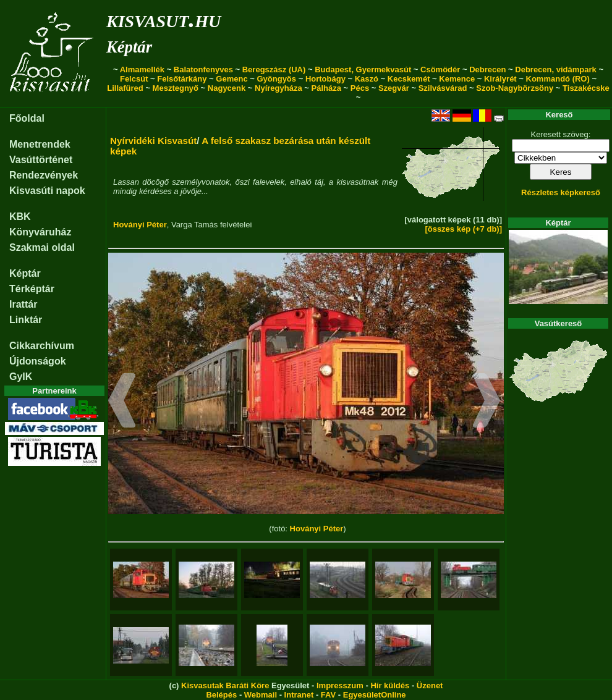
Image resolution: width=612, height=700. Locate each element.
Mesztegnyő (176, 88)
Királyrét (500, 79)
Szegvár (394, 88)
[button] (122, 402)
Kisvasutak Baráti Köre (225, 685)
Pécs (360, 88)
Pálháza (326, 88)
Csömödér (440, 70)
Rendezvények (44, 175)
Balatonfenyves (203, 70)
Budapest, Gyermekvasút (363, 70)
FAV (328, 695)
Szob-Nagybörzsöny (515, 88)
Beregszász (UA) (274, 70)
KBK (20, 217)
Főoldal (27, 118)
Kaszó (367, 79)
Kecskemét (409, 79)
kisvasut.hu (164, 19)
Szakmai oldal (42, 247)
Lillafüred (125, 88)
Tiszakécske (586, 88)
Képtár (129, 47)
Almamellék (142, 70)
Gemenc (232, 79)
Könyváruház (40, 232)
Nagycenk (227, 88)
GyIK (21, 377)
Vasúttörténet (41, 160)
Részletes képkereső (561, 192)
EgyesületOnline (375, 695)
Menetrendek (40, 144)
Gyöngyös (276, 79)
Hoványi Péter (140, 225)
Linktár (26, 320)
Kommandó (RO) (558, 79)
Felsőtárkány (182, 79)
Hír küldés (390, 685)
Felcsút (134, 79)
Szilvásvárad (443, 88)
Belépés (221, 695)
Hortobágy (325, 79)
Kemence (457, 79)
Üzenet (430, 685)
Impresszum (340, 685)
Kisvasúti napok (47, 191)
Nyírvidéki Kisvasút (153, 141)
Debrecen (487, 70)
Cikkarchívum (42, 346)
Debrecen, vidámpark (556, 70)
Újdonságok (38, 361)
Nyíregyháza (278, 88)
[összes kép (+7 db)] (463, 229)
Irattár (23, 304)
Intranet (299, 695)
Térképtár (32, 289)
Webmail (261, 695)
